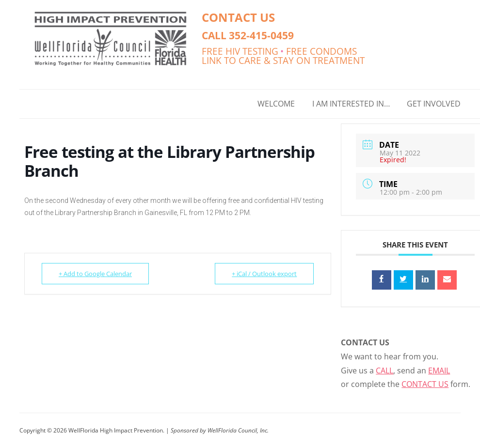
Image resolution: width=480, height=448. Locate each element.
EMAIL (439, 371)
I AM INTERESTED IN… (351, 104)
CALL (384, 371)
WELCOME (276, 104)
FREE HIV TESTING (240, 51)
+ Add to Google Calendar (95, 274)
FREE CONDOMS (321, 51)
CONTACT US (238, 17)
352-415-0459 (261, 35)
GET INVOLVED (434, 104)
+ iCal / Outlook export (264, 274)
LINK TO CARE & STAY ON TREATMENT (283, 60)
